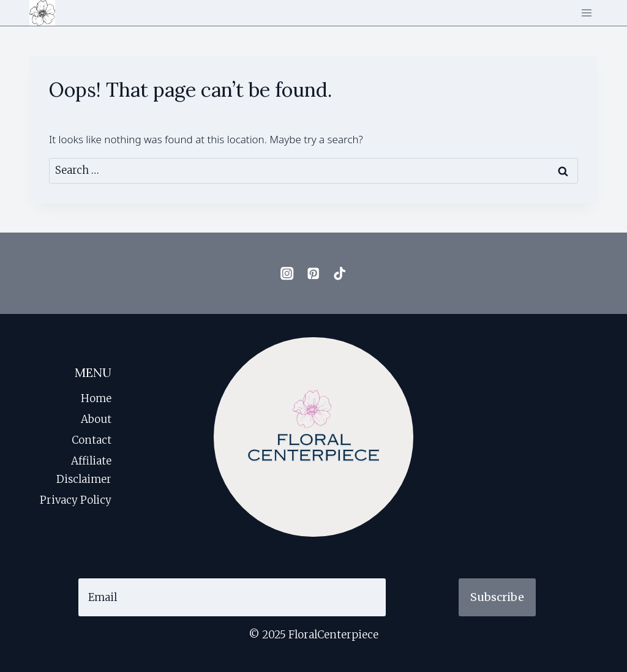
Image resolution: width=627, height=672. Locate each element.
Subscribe (497, 597)
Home (96, 398)
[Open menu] (586, 13)
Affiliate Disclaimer (84, 470)
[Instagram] (287, 273)
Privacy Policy (76, 500)
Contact (92, 440)
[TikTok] (340, 273)
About (96, 419)
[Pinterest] (314, 273)
